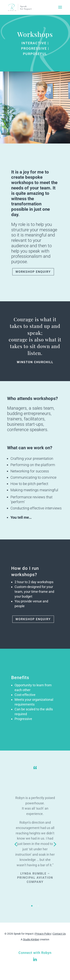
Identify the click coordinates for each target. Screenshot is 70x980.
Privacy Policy (43, 934)
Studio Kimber (31, 939)
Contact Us (59, 934)
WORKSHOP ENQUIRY (33, 272)
